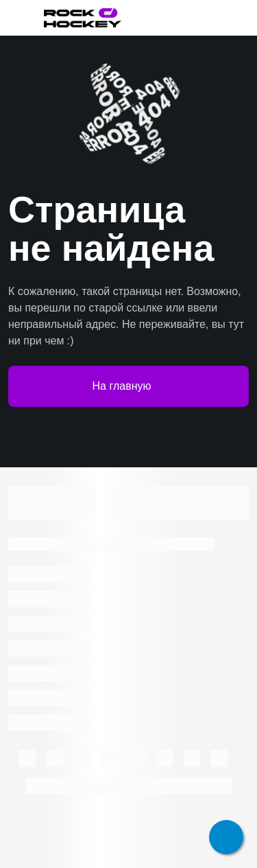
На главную (129, 386)
